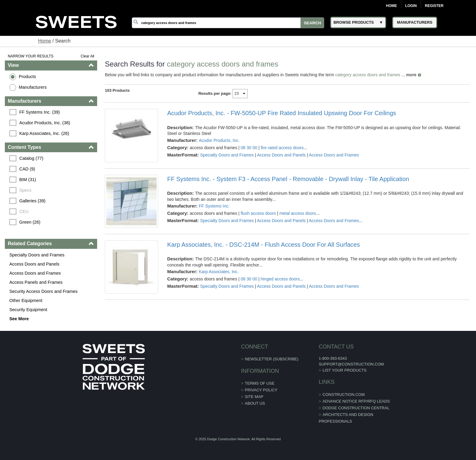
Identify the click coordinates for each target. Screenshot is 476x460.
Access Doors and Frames (35, 273)
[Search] (228, 23)
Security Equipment (28, 310)
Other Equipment (26, 300)
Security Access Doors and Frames (44, 291)
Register (434, 6)
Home (392, 6)
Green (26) (30, 222)
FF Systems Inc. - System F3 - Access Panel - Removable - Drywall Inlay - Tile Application (288, 179)
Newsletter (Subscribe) (272, 359)
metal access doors (298, 213)
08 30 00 (249, 148)
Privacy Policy (261, 390)
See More (19, 319)
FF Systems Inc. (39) (40, 112)
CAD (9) (27, 169)
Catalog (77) (31, 158)
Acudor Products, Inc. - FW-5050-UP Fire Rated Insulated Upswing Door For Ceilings (282, 113)
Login (411, 6)
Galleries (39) (32, 201)
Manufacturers (33, 87)
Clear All (88, 56)
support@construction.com (351, 364)
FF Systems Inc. (214, 206)
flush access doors (258, 213)
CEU (24, 211)
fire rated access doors (282, 148)
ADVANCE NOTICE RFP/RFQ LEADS (356, 401)
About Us (255, 403)
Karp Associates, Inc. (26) (44, 133)
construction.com (344, 395)
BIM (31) (28, 180)
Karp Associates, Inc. (219, 272)
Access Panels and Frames (36, 282)
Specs (25, 190)
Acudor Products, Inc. (219, 140)
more (411, 75)
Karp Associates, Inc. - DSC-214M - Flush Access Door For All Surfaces (264, 245)
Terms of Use (260, 383)
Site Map (254, 397)
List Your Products (345, 370)
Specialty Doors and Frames (37, 255)
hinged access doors (280, 279)
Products (27, 77)
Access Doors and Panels (34, 264)
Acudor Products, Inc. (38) (45, 123)
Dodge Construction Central (356, 408)
